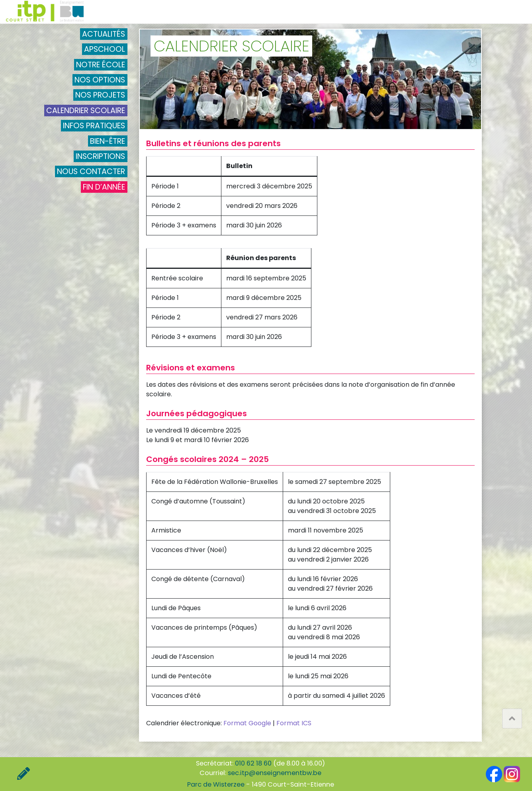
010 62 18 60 (253, 763)
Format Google (247, 723)
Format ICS (294, 723)
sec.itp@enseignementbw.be (275, 773)
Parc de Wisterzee (216, 784)
